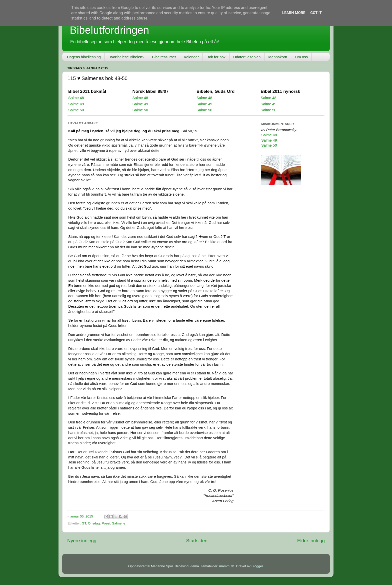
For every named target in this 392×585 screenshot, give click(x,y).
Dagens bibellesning (84, 57)
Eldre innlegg (311, 541)
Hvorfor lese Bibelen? (126, 57)
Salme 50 (76, 110)
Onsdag (94, 523)
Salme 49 (76, 104)
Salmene (119, 523)
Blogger (257, 566)
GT (84, 523)
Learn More (294, 13)
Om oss (301, 57)
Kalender (191, 57)
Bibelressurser (164, 57)
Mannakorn (278, 57)
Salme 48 (76, 98)
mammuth (227, 566)
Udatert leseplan (247, 57)
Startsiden (197, 541)
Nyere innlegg (82, 541)
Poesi (106, 523)
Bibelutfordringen (109, 30)
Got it (316, 13)
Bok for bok (216, 57)
